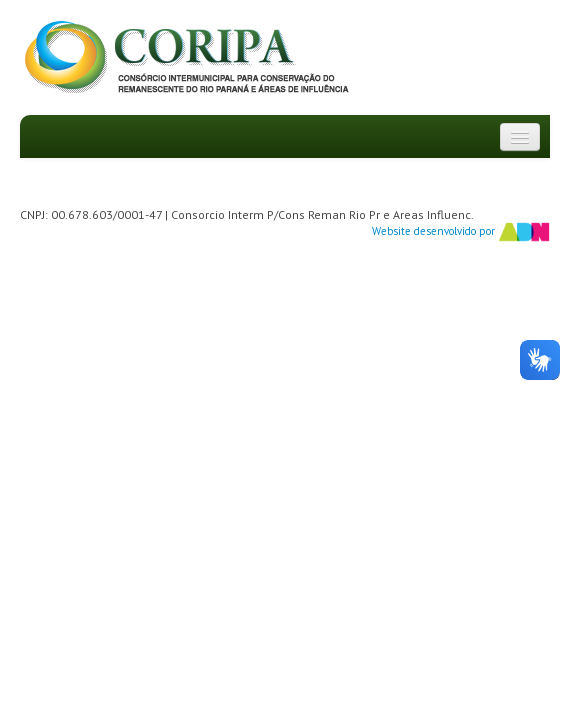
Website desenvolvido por (461, 232)
